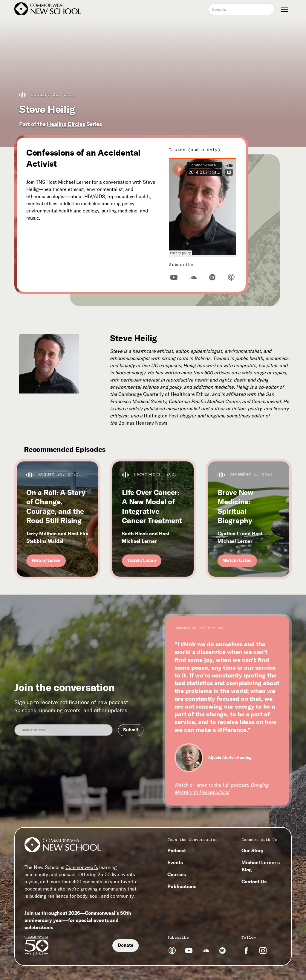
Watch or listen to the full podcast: (222, 789)
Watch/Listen (46, 560)
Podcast (177, 850)
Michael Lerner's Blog (261, 866)
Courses (177, 874)
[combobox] (241, 9)
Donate (126, 945)
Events (175, 862)
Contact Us (254, 882)
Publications (182, 886)
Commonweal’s (82, 867)
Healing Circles (66, 124)
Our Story (253, 850)
